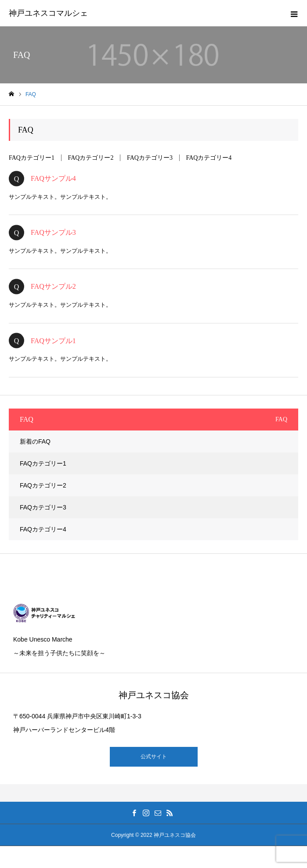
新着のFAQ (35, 441)
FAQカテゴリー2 (90, 158)
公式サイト (154, 757)
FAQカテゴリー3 (150, 158)
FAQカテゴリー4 (209, 158)
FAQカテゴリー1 (32, 158)
